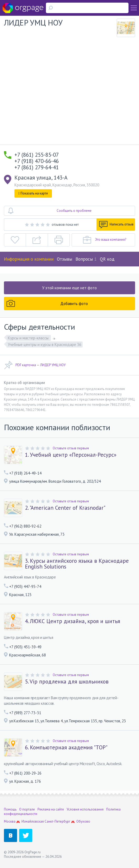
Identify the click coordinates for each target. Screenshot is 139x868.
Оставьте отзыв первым (71, 448)
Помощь (10, 809)
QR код (107, 259)
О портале (27, 809)
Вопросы (86, 259)
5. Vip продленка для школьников (67, 682)
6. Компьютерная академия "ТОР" (66, 748)
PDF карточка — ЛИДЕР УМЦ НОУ (35, 365)
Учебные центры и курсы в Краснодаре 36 (45, 344)
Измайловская (33, 821)
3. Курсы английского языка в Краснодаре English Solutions (77, 564)
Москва (10, 821)
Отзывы (65, 259)
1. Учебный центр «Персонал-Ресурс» (71, 455)
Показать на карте (33, 193)
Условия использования (85, 809)
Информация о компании (29, 259)
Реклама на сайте (51, 809)
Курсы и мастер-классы (29, 338)
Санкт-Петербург (57, 821)
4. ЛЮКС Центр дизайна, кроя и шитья (73, 621)
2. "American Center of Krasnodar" (65, 508)
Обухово (83, 821)
